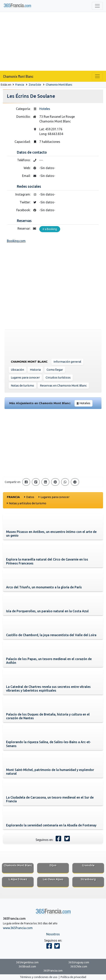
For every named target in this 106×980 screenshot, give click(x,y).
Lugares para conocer (25, 377)
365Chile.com (79, 966)
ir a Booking (50, 229)
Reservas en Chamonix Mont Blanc (63, 385)
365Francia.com (53, 971)
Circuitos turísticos (58, 377)
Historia (35, 370)
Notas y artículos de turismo (28, 503)
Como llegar (55, 370)
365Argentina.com (27, 962)
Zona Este (35, 85)
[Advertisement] (53, 41)
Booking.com (16, 241)
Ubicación (17, 370)
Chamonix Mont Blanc (18, 76)
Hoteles (45, 109)
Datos (30, 497)
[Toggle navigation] (97, 6)
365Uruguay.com (79, 962)
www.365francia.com (18, 928)
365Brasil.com (27, 966)
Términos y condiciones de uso (39, 977)
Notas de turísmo (22, 385)
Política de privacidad (73, 977)
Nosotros (53, 934)
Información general (67, 362)
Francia (20, 85)
